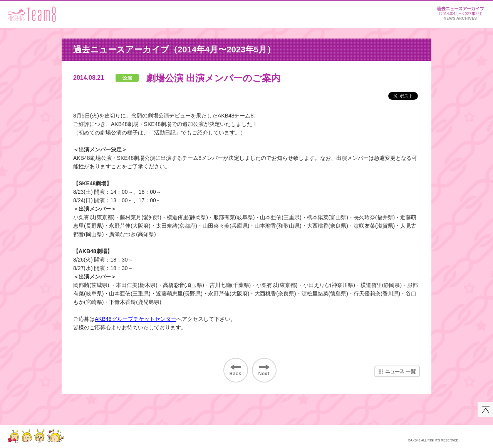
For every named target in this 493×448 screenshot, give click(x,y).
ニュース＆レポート (460, 12)
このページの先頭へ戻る (485, 409)
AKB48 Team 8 (32, 14)
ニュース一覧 (397, 371)
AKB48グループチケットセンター (136, 319)
